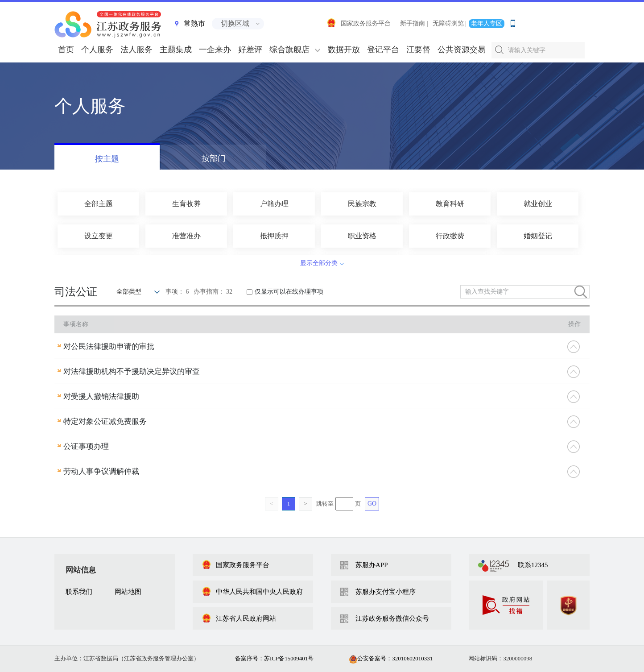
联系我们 (79, 592)
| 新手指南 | (413, 23)
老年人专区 (487, 23)
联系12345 (533, 565)
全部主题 (99, 204)
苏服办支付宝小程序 (386, 592)
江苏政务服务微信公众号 (392, 618)
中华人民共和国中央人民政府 (252, 592)
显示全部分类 (319, 263)
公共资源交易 (462, 50)
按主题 (107, 159)
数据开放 (344, 50)
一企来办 (215, 50)
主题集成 (176, 50)
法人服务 (136, 50)
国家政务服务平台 (359, 23)
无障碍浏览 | (450, 23)
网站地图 (128, 592)
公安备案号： (391, 658)
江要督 (418, 50)
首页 (66, 50)
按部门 (214, 158)
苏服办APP (372, 565)
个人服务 (97, 50)
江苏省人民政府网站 (239, 618)
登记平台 (383, 50)
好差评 (250, 50)
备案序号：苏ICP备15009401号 (274, 658)
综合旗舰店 (289, 50)
